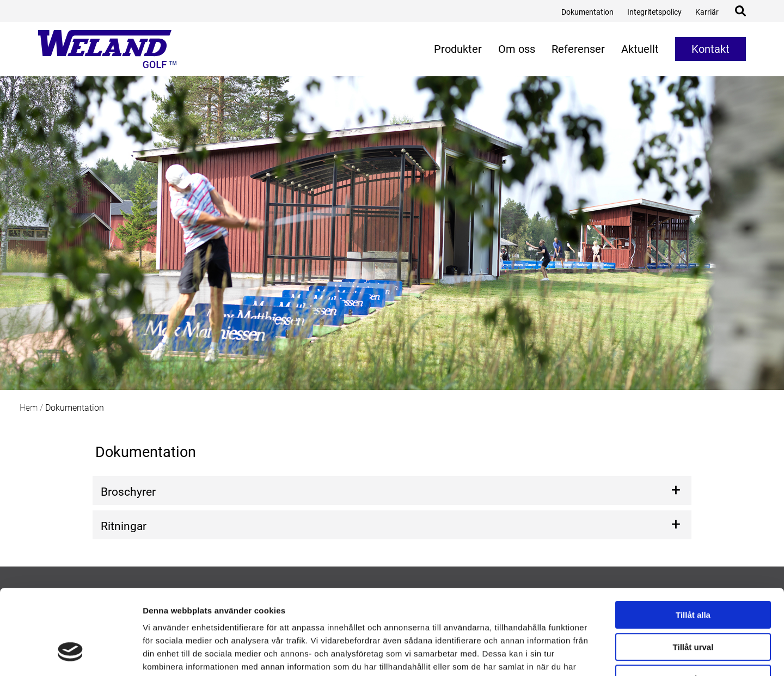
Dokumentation (587, 12)
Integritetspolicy (654, 12)
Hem (29, 408)
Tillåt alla (693, 543)
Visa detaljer (592, 654)
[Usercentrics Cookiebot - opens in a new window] (71, 655)
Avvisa (693, 607)
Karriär (707, 12)
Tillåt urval (693, 575)
